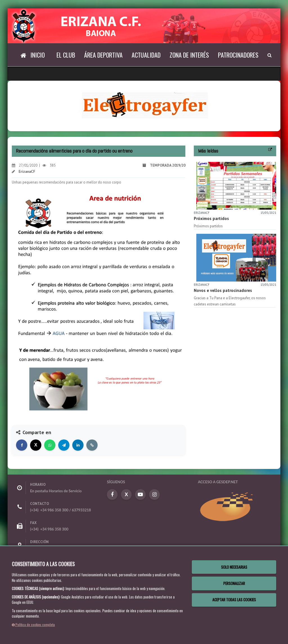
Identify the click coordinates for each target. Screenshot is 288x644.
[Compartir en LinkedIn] (78, 445)
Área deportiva (103, 55)
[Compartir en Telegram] (64, 445)
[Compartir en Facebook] (22, 445)
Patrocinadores (238, 55)
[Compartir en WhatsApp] (50, 445)
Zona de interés (189, 55)
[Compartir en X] (36, 445)
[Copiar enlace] (92, 445)
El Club (66, 55)
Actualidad (146, 55)
